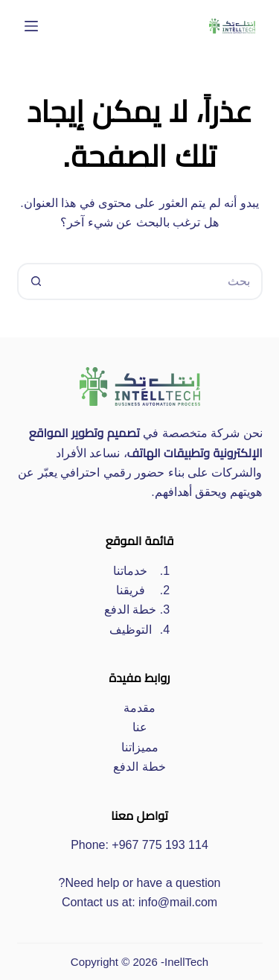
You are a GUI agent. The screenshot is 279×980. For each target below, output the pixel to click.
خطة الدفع (130, 610)
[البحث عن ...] (158, 281)
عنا (140, 727)
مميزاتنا (140, 747)
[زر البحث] (36, 281)
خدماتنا (130, 571)
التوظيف (131, 630)
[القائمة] (31, 26)
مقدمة (139, 708)
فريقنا (131, 590)
